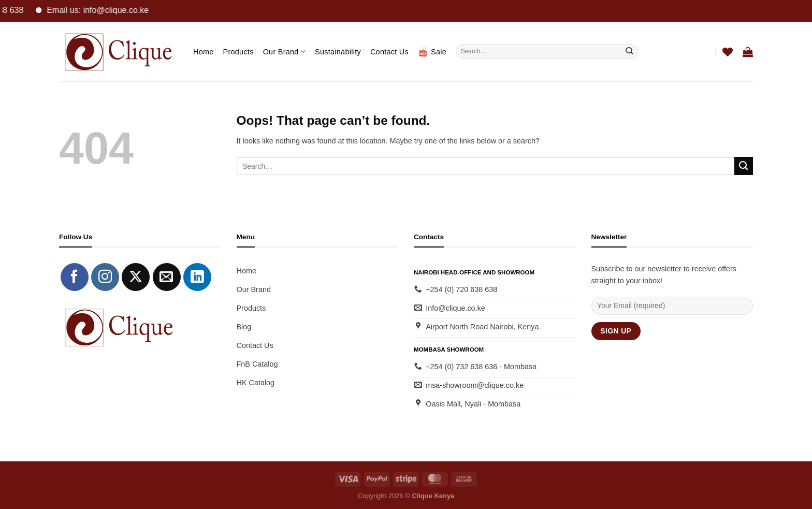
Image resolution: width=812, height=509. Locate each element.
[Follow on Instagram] (105, 277)
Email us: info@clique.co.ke (104, 10)
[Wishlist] (728, 52)
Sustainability (338, 52)
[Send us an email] (167, 277)
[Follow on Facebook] (75, 277)
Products (238, 52)
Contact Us (389, 52)
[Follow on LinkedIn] (197, 277)
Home (204, 52)
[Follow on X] (136, 277)
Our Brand (284, 52)
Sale (432, 52)
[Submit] (629, 51)
